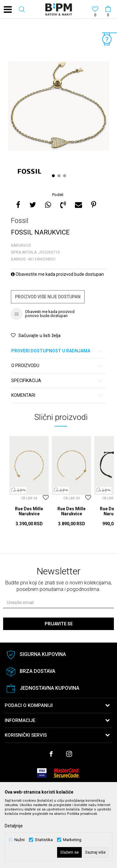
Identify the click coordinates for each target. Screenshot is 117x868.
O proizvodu (57, 366)
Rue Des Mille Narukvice (29, 511)
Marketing (72, 840)
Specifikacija (57, 381)
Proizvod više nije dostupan (48, 297)
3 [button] (65, 176)
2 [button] (60, 176)
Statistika (44, 840)
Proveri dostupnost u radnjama (57, 351)
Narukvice (21, 245)
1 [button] (54, 176)
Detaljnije (14, 826)
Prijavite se (59, 624)
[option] (58, 106)
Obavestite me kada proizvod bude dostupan (57, 274)
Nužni (19, 840)
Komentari (57, 395)
